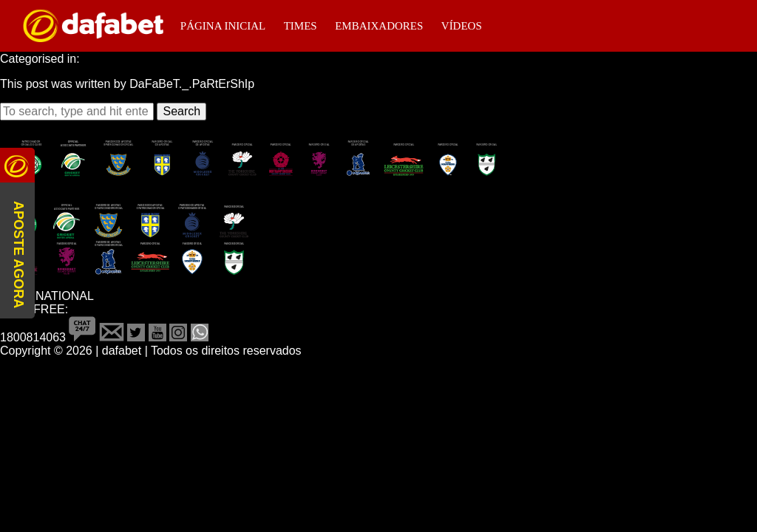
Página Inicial (223, 26)
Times (301, 26)
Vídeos (462, 26)
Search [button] (181, 111)
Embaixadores (379, 26)
